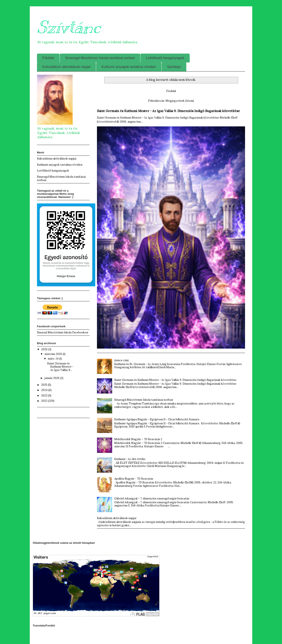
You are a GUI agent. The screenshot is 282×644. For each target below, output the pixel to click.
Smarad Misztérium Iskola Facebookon (63, 332)
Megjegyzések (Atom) (180, 101)
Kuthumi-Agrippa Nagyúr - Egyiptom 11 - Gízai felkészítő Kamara (157, 419)
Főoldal (48, 58)
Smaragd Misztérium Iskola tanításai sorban (100, 58)
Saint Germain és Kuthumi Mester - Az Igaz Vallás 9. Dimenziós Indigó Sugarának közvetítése (168, 111)
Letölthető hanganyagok (165, 58)
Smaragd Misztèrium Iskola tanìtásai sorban (144, 400)
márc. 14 (53, 359)
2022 (45, 401)
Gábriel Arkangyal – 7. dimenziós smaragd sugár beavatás (152, 499)
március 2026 (54, 354)
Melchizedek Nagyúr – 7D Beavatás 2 (138, 439)
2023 (45, 396)
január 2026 (52, 378)
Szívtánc (69, 27)
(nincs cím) (121, 360)
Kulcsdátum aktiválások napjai (67, 67)
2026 (45, 349)
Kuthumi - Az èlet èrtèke (130, 459)
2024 (45, 390)
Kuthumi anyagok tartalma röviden (129, 67)
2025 (45, 385)
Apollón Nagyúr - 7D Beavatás (134, 479)
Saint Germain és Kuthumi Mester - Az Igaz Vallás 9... (60, 367)
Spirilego (174, 67)
